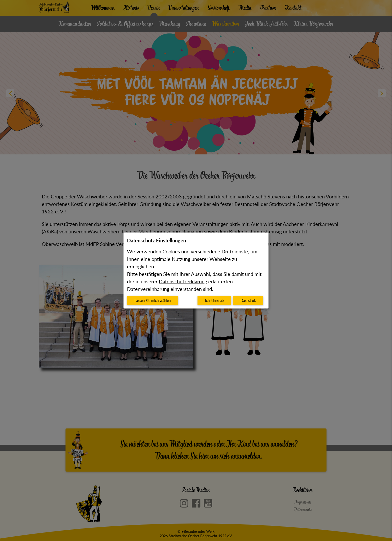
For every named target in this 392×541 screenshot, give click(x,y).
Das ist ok (248, 300)
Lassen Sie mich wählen (153, 300)
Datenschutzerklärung (183, 281)
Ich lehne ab (214, 300)
